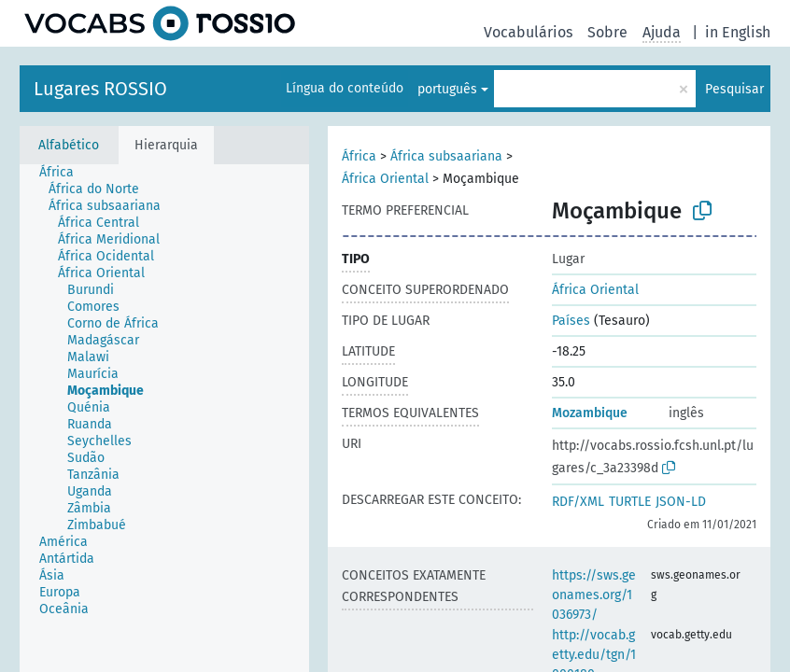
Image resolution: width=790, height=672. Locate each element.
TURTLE (630, 502)
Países (571, 321)
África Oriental (385, 179)
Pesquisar (734, 89)
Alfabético (69, 145)
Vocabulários (528, 32)
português (447, 89)
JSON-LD (681, 502)
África (359, 156)
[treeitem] (64, 173)
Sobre (607, 32)
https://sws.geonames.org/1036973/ (594, 595)
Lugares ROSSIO (100, 89)
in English (738, 32)
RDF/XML (578, 502)
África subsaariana (446, 156)
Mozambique (590, 413)
